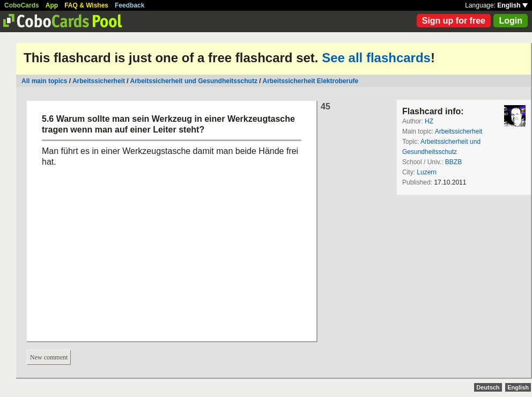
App (52, 5)
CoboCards (22, 5)
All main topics (44, 81)
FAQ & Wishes (86, 5)
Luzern (427, 172)
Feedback (130, 5)
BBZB (453, 162)
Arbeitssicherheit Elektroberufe (310, 81)
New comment (49, 357)
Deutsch (488, 387)
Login (511, 21)
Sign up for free (454, 21)
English (512, 5)
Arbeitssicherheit (99, 81)
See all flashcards (376, 58)
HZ (429, 121)
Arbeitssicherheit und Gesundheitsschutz (194, 81)
